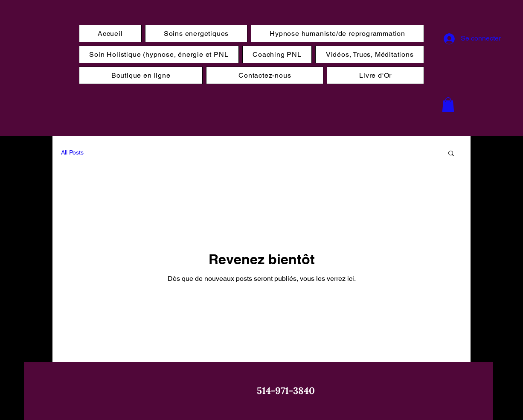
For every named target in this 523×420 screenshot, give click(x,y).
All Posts (72, 152)
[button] (448, 105)
